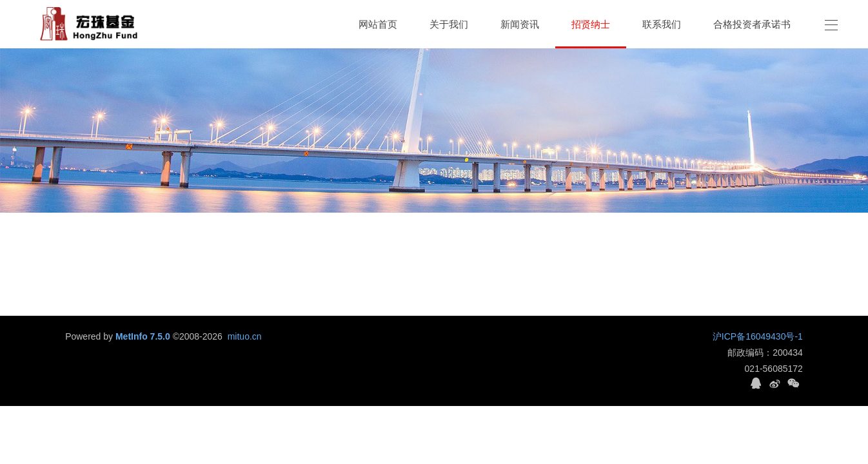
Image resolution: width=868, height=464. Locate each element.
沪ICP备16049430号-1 (758, 336)
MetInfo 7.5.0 (143, 336)
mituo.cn (245, 336)
